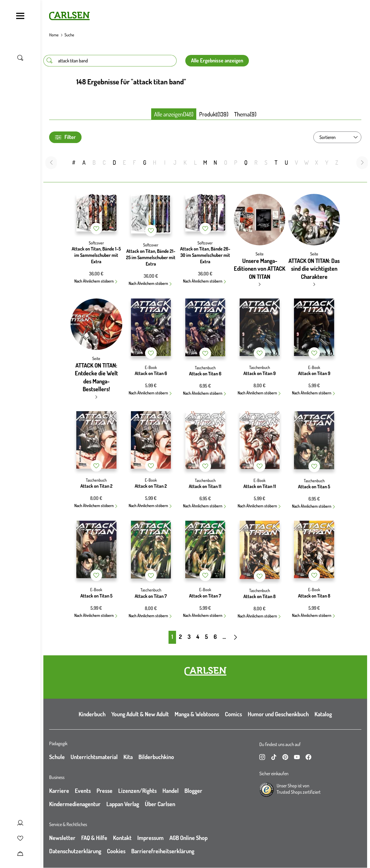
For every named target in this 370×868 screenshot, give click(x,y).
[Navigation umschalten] (20, 16)
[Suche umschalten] (20, 58)
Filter (65, 137)
